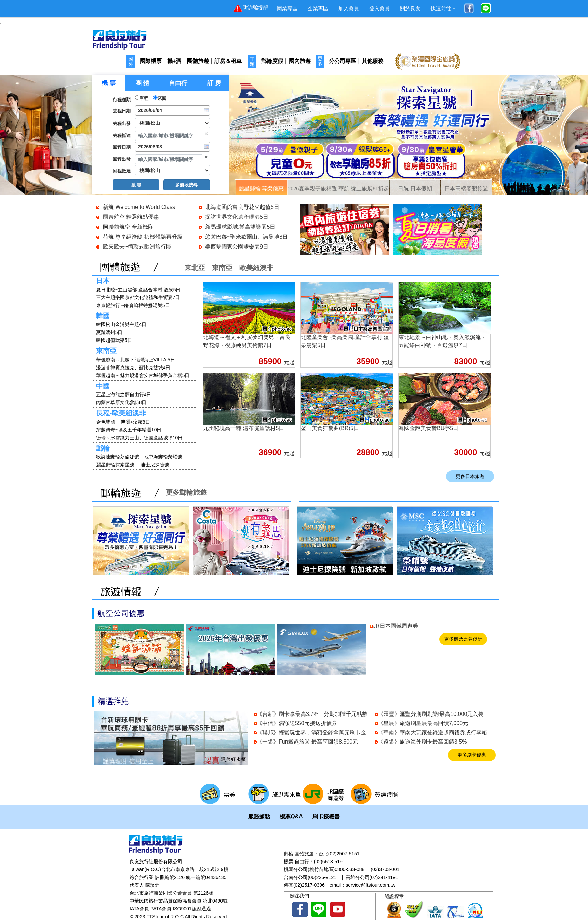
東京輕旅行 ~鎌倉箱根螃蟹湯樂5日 (133, 305)
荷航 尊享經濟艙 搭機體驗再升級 (143, 237)
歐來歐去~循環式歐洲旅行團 (137, 247)
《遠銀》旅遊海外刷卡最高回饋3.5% (422, 742)
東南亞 (222, 268)
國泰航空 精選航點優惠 (131, 217)
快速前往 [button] (441, 8)
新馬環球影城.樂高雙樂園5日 (240, 227)
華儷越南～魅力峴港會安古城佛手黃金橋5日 (143, 375)
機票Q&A (291, 817)
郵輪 (103, 448)
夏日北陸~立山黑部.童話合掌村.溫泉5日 (138, 290)
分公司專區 (343, 61)
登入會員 (379, 8)
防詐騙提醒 (251, 8)
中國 (103, 386)
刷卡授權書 (326, 817)
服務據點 (259, 817)
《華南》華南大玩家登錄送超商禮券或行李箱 (432, 732)
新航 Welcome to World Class (139, 207)
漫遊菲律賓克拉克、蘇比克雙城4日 (133, 368)
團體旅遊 (198, 61)
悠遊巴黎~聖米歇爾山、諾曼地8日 (246, 237)
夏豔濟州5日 (109, 332)
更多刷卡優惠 (472, 755)
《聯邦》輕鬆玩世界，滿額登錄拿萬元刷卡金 (311, 732)
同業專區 (287, 8)
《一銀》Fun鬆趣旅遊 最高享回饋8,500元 (307, 742)
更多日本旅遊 (470, 476)
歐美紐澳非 (256, 268)
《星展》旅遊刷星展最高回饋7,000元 (423, 723)
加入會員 (349, 8)
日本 (103, 281)
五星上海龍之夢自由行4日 (124, 395)
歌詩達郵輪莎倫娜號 (118, 457)
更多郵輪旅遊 (186, 492)
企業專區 (318, 8)
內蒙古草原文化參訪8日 (121, 402)
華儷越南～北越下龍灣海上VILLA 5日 (136, 360)
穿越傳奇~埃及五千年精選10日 (129, 430)
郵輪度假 (272, 61)
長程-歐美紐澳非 (121, 413)
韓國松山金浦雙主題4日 (121, 324)
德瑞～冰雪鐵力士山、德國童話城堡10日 (139, 438)
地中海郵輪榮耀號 (163, 457)
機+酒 (174, 61)
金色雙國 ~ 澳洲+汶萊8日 (124, 422)
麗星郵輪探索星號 (115, 465)
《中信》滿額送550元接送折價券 (297, 723)
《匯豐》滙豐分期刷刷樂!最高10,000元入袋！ (433, 714)
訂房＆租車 (228, 61)
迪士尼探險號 (155, 465)
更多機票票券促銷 (463, 639)
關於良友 (410, 8)
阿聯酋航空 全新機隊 (128, 227)
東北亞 (195, 268)
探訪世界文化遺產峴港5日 (237, 217)
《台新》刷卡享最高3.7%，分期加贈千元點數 (312, 714)
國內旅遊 (300, 61)
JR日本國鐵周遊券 (396, 626)
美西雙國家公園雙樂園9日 (237, 247)
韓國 (103, 316)
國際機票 (151, 61)
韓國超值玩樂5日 (114, 340)
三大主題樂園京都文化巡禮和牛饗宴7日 (138, 297)
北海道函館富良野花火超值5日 (242, 207)
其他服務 (373, 61)
